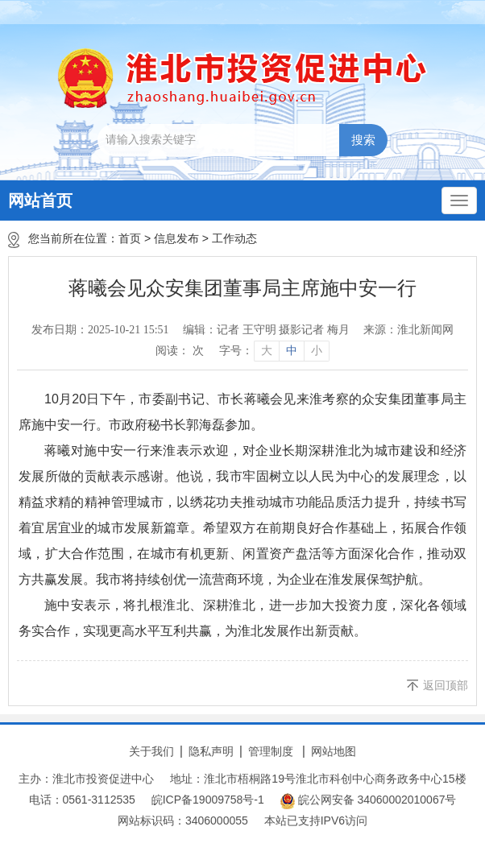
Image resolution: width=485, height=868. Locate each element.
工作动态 (234, 238)
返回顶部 (446, 685)
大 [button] (267, 351)
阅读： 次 (180, 351)
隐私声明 (211, 751)
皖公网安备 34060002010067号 (369, 801)
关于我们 (151, 751)
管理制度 (271, 751)
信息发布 (176, 238)
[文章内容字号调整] (274, 351)
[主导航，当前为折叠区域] (459, 200)
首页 (130, 238)
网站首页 (40, 200)
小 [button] (317, 351)
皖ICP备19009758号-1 (208, 800)
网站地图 (334, 751)
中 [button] (292, 351)
